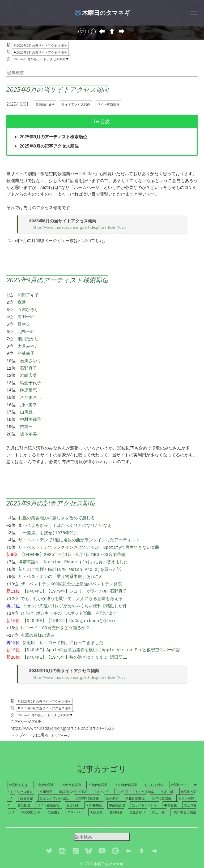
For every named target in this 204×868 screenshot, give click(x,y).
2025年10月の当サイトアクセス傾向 (41, 59)
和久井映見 (94, 784)
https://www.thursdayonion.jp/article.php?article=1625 (79, 227)
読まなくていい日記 (54, 777)
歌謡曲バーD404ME (73, 770)
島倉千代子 (31, 376)
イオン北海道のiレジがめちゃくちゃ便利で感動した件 (75, 589)
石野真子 (28, 363)
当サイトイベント (144, 784)
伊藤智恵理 (117, 784)
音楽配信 (24, 784)
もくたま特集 (154, 764)
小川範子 (46, 770)
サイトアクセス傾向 (76, 104)
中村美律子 (31, 410)
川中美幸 (28, 397)
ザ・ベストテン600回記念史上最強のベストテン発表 (71, 568)
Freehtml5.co (113, 849)
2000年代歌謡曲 (126, 764)
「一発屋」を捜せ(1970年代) (47, 521)
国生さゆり (137, 791)
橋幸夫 (24, 322)
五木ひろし (28, 308)
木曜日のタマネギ (102, 12)
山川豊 (26, 403)
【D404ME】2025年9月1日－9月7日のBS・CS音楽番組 (73, 541)
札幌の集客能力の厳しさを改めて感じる (57, 507)
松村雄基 (116, 791)
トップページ (61, 714)
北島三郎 (26, 329)
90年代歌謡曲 (98, 764)
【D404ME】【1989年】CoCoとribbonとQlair (69, 602)
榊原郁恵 (28, 383)
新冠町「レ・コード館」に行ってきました (63, 623)
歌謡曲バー (179, 764)
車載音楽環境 (135, 777)
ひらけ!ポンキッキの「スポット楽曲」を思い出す (69, 595)
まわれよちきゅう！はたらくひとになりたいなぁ (65, 514)
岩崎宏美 (28, 369)
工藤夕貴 (96, 791)
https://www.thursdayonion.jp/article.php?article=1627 (79, 656)
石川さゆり (31, 356)
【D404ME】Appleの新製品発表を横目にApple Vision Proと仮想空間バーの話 (102, 629)
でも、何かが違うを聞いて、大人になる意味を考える (72, 582)
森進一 (24, 301)
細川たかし (28, 335)
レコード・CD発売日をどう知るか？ (55, 609)
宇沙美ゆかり (31, 791)
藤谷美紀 (27, 777)
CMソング (102, 770)
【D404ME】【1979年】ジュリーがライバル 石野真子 (75, 575)
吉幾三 (26, 417)
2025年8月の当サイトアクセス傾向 (40, 52)
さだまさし (31, 390)
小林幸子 (26, 349)
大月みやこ (28, 342)
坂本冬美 (28, 424)
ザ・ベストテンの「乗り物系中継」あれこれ (61, 562)
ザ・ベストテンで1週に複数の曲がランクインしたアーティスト (79, 528)
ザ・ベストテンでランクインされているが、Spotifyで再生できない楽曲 (89, 534)
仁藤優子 (54, 791)
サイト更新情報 (108, 104)
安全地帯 (73, 784)
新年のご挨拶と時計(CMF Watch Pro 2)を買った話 (70, 555)
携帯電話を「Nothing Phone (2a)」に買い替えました (73, 548)
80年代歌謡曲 (71, 764)
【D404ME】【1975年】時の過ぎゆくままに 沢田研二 (75, 636)
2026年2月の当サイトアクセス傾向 (44, 680)
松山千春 (159, 791)
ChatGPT (122, 770)
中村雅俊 (171, 784)
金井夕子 (112, 777)
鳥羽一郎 (26, 315)
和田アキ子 (28, 295)
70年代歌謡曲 (45, 764)
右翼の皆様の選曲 (38, 616)
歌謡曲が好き (45, 104)
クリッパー (75, 791)
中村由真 (168, 770)
